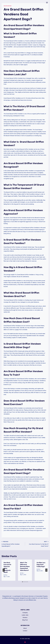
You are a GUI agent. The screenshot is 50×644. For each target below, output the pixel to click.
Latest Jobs (25, 615)
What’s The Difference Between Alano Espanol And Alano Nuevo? (25, 566)
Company (25, 613)
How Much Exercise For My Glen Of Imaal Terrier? (37, 544)
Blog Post (25, 620)
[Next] (46, 570)
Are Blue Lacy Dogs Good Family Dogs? (41, 565)
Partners (25, 618)
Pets (6, 575)
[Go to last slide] (4, 570)
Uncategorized (8, 6)
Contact (25, 631)
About (25, 628)
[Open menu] (47, 3)
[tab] (22, 582)
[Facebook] (25, 642)
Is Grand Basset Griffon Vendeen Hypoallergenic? (13, 544)
